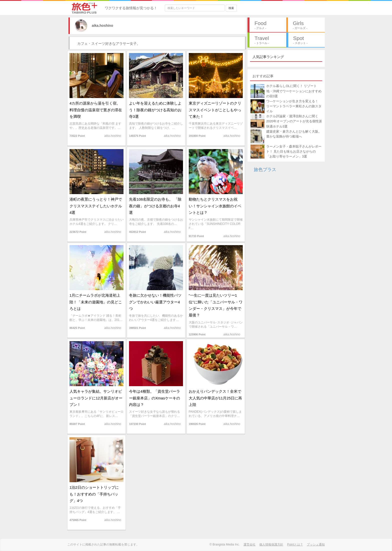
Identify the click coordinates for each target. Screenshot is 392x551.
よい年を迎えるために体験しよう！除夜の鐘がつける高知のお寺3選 (155, 110)
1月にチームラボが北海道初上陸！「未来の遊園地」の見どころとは (96, 302)
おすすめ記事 (263, 76)
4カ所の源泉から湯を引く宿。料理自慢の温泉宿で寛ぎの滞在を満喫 (96, 110)
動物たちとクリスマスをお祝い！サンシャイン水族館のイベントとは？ (215, 206)
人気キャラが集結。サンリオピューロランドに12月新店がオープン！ (96, 398)
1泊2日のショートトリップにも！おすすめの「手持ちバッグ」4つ (94, 494)
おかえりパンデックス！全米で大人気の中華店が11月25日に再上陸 (215, 398)
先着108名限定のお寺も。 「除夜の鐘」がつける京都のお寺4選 (155, 206)
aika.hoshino (97, 26)
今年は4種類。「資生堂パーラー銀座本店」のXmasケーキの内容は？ (154, 398)
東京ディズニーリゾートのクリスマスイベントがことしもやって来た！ (215, 110)
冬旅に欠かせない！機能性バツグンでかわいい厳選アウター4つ (155, 302)
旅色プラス (265, 170)
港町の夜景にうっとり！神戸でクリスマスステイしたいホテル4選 (96, 206)
